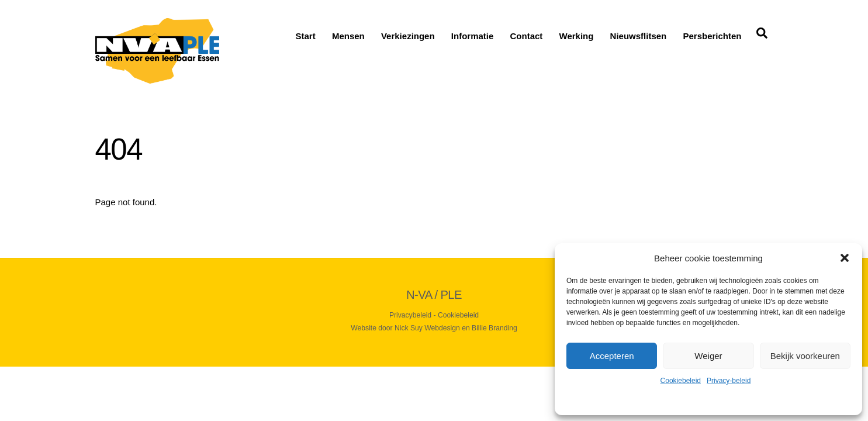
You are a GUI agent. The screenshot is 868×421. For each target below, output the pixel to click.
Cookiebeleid (681, 381)
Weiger (708, 356)
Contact (527, 36)
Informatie (473, 36)
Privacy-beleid (729, 381)
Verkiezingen (408, 36)
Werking (577, 36)
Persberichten (712, 36)
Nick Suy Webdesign (427, 328)
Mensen (348, 36)
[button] (845, 258)
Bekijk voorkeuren (805, 356)
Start (306, 36)
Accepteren (612, 356)
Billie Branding (494, 328)
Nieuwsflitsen (639, 36)
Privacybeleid (410, 315)
